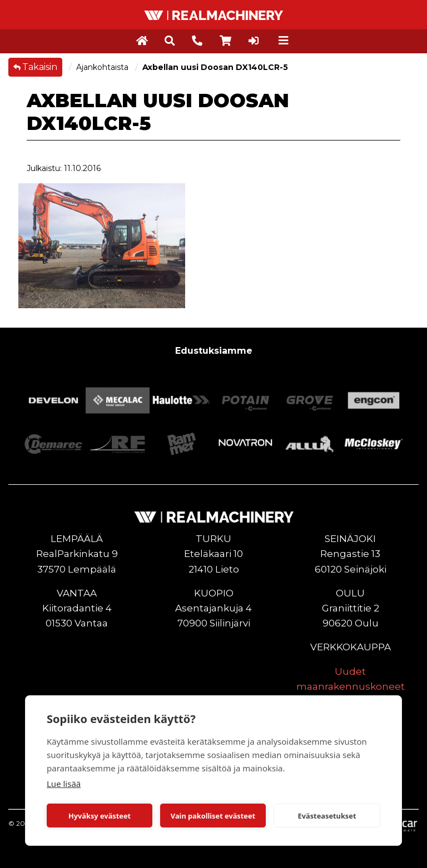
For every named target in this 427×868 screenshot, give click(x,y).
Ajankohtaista (103, 67)
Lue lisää (64, 784)
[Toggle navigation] (284, 41)
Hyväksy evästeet (100, 816)
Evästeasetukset (327, 816)
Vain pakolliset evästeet (213, 816)
